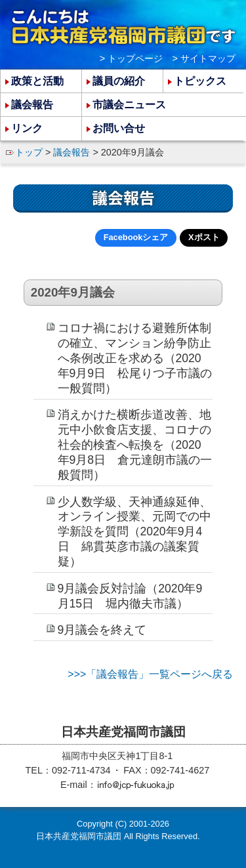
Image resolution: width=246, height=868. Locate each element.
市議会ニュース (129, 105)
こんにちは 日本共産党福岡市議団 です (123, 27)
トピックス (200, 81)
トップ (29, 152)
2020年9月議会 (73, 292)
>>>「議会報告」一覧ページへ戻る (150, 674)
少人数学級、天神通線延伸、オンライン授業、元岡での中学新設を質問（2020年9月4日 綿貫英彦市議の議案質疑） (134, 532)
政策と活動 (37, 81)
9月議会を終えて (102, 630)
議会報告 (72, 152)
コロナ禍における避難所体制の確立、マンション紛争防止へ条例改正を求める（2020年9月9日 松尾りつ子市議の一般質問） (135, 358)
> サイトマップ (204, 58)
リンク (27, 128)
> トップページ (131, 58)
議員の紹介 (119, 81)
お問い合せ (119, 128)
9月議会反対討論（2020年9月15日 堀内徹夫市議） (130, 596)
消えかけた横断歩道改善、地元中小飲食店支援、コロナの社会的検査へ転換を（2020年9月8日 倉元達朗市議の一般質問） (135, 444)
